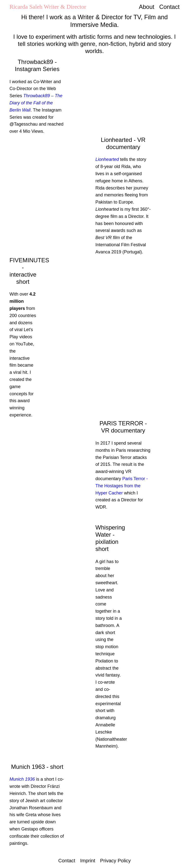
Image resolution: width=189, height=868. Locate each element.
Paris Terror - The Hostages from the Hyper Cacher (122, 486)
